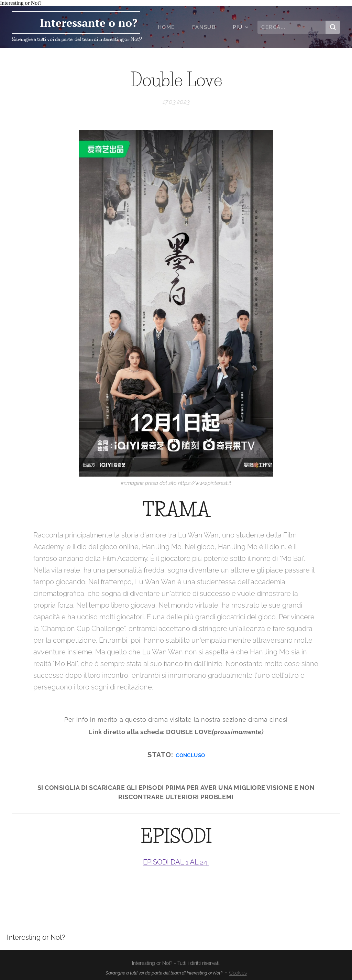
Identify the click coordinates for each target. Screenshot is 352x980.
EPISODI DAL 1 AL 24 (176, 862)
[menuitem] (169, 27)
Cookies (238, 973)
